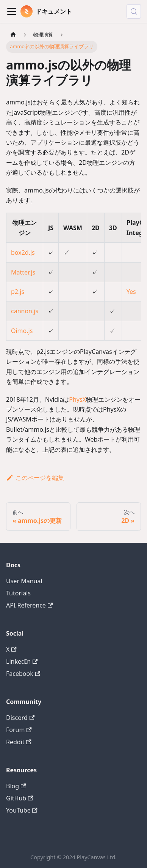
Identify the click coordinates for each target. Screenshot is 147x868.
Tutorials (18, 593)
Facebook (23, 674)
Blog (16, 786)
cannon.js (25, 311)
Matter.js (23, 272)
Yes (131, 292)
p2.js (18, 292)
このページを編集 (35, 478)
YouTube (22, 810)
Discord (20, 718)
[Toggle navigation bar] (12, 11)
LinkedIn (22, 661)
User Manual (24, 581)
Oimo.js (22, 331)
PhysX (77, 399)
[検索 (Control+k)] (134, 11)
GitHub (20, 798)
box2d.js (23, 253)
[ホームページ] (13, 35)
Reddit (19, 742)
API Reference (29, 605)
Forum (19, 730)
